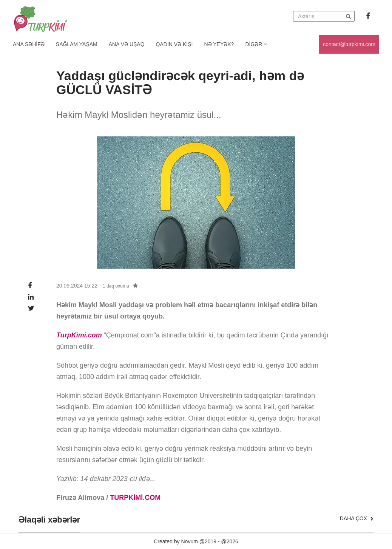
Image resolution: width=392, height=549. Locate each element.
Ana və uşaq (127, 44)
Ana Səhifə (29, 44)
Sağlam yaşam (77, 44)
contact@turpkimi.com (349, 44)
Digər (256, 44)
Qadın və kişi (174, 44)
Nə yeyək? (219, 44)
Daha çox (357, 518)
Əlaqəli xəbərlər (49, 520)
